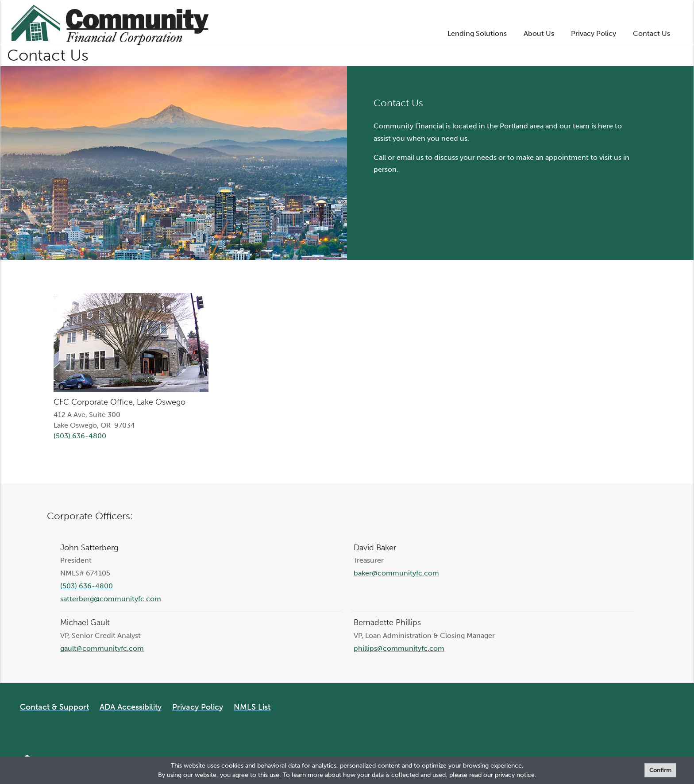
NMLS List (252, 707)
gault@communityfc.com (102, 648)
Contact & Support (54, 707)
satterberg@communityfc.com (111, 599)
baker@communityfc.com (396, 573)
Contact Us (652, 33)
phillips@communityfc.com (399, 648)
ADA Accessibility (131, 707)
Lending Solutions (477, 33)
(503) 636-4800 (80, 436)
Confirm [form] (660, 770)
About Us (539, 33)
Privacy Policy (594, 33)
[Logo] (110, 26)
